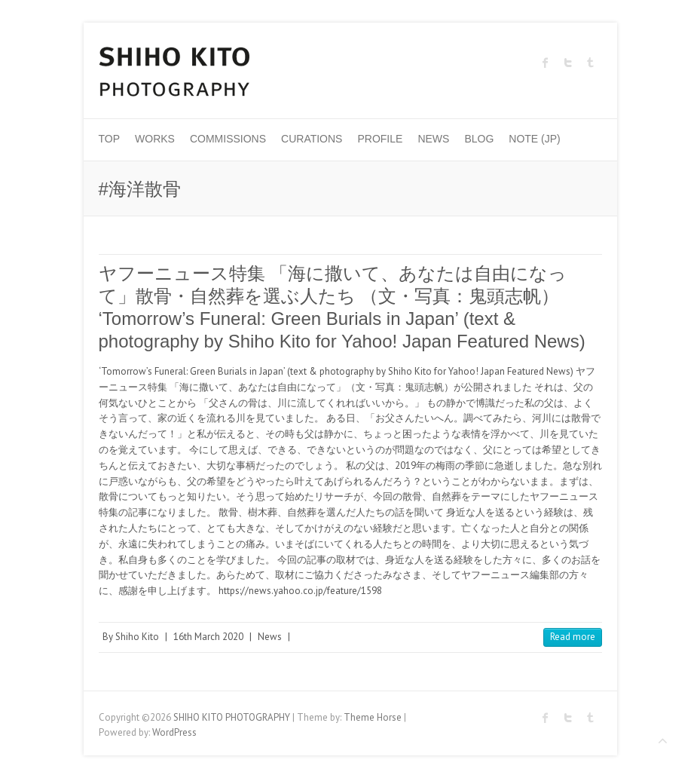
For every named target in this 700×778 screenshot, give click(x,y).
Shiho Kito (137, 637)
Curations (312, 139)
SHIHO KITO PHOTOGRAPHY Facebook (546, 63)
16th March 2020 (208, 637)
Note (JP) (534, 139)
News (433, 139)
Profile (380, 139)
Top (110, 139)
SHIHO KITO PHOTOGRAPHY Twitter (568, 63)
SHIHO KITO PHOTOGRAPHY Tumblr (591, 63)
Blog (479, 139)
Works (155, 139)
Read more (573, 637)
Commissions (228, 139)
